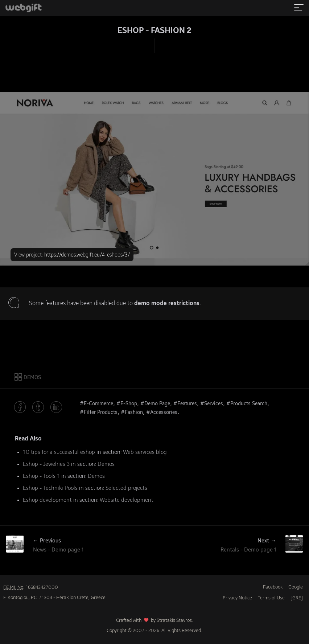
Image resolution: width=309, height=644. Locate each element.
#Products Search (247, 404)
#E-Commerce (96, 404)
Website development (127, 500)
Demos (106, 464)
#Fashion (132, 413)
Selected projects (126, 488)
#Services (212, 404)
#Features (185, 404)
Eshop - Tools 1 (41, 476)
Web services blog (145, 452)
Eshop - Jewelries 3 (46, 464)
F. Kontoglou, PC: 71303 (28, 598)
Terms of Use (271, 598)
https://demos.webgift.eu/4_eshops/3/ (87, 255)
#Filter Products (99, 413)
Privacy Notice (237, 598)
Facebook (273, 587)
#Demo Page (155, 404)
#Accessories (162, 413)
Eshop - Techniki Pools (50, 488)
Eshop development (47, 500)
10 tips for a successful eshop (59, 452)
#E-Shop (127, 404)
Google (296, 587)
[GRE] (297, 598)
